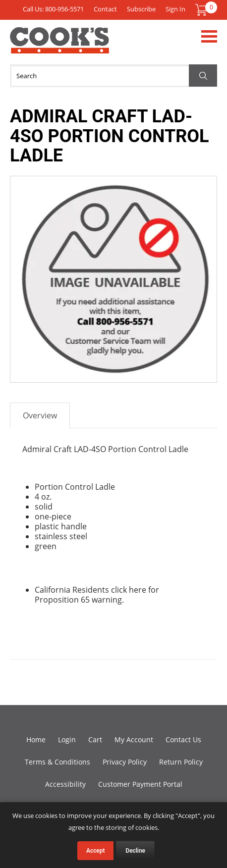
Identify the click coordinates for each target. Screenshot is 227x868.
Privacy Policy (125, 762)
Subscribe (141, 9)
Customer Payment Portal (140, 784)
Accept (95, 851)
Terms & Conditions (57, 762)
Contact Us (183, 740)
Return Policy (181, 762)
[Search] (113, 76)
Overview (40, 415)
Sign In (175, 9)
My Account (134, 740)
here (138, 590)
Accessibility (65, 784)
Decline (135, 851)
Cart (95, 740)
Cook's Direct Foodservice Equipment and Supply (59, 46)
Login (67, 740)
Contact (105, 9)
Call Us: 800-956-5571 (53, 9)
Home (36, 740)
